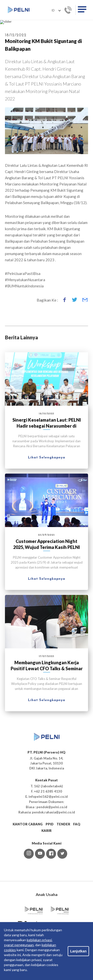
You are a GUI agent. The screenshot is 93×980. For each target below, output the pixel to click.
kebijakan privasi (39, 940)
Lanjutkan (78, 951)
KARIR (46, 876)
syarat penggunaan (19, 945)
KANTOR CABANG (28, 870)
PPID (50, 870)
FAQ (77, 870)
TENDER (63, 870)
